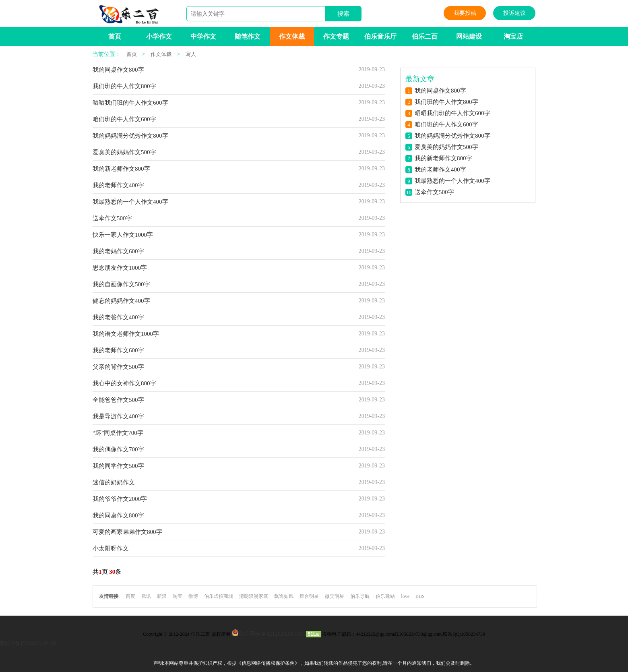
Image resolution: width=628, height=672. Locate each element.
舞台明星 (309, 596)
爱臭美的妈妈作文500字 (124, 152)
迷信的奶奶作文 (114, 482)
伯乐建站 (385, 596)
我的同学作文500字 (118, 466)
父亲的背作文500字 (118, 367)
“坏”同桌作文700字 (118, 433)
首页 (115, 36)
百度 (130, 596)
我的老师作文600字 (118, 350)
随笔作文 (248, 36)
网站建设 (469, 36)
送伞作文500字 (112, 218)
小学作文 (159, 36)
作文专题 (336, 36)
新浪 (162, 596)
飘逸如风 (284, 596)
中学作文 (203, 36)
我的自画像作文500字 (121, 284)
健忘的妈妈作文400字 (121, 301)
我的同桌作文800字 (118, 70)
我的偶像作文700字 (118, 449)
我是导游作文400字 (118, 416)
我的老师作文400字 (118, 185)
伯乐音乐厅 (380, 36)
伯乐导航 (360, 596)
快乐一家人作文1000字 (123, 235)
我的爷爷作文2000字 (120, 499)
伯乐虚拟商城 (219, 596)
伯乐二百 (425, 36)
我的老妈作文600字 (118, 251)
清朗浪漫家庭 (254, 596)
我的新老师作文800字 (121, 169)
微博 (193, 596)
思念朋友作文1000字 (120, 268)
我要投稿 (465, 13)
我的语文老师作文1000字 (126, 334)
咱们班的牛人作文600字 (124, 119)
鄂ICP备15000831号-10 (28, 644)
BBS (420, 596)
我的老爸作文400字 (118, 317)
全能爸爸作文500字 (118, 400)
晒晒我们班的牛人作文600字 (130, 103)
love (405, 596)
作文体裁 (292, 36)
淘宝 (178, 596)
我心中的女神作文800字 (124, 383)
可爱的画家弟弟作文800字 (127, 532)
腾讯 (146, 596)
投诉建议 (514, 13)
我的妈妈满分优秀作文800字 (130, 136)
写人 (191, 54)
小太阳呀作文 (111, 548)
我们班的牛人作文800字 (124, 86)
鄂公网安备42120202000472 (272, 634)
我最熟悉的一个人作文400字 (130, 202)
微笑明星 (335, 596)
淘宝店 (513, 36)
